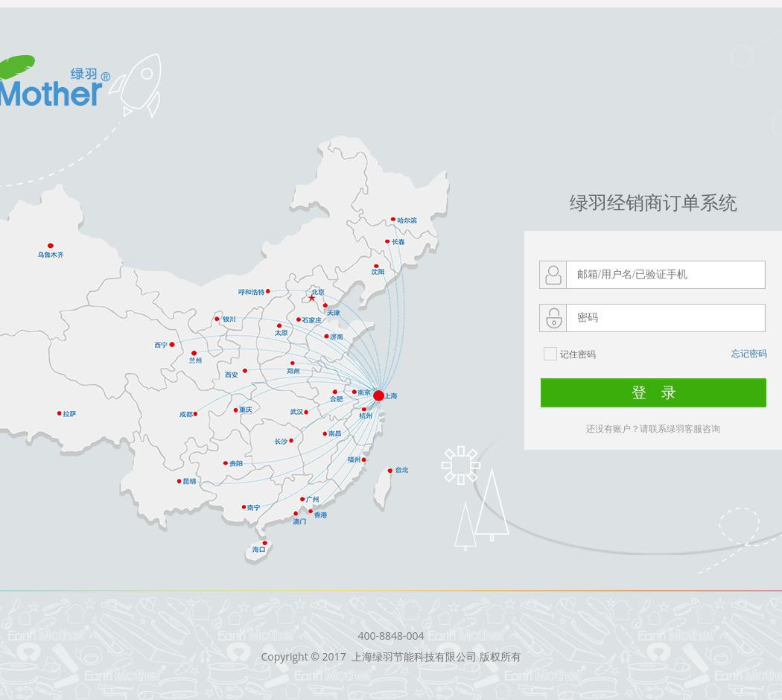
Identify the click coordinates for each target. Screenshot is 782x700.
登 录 (654, 392)
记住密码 (570, 355)
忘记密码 (749, 353)
